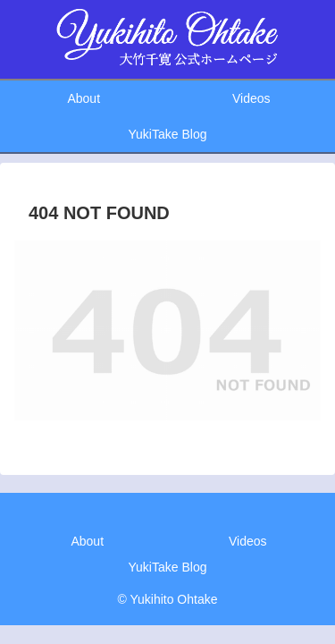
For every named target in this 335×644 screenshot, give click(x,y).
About (87, 541)
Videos (248, 541)
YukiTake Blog (168, 567)
